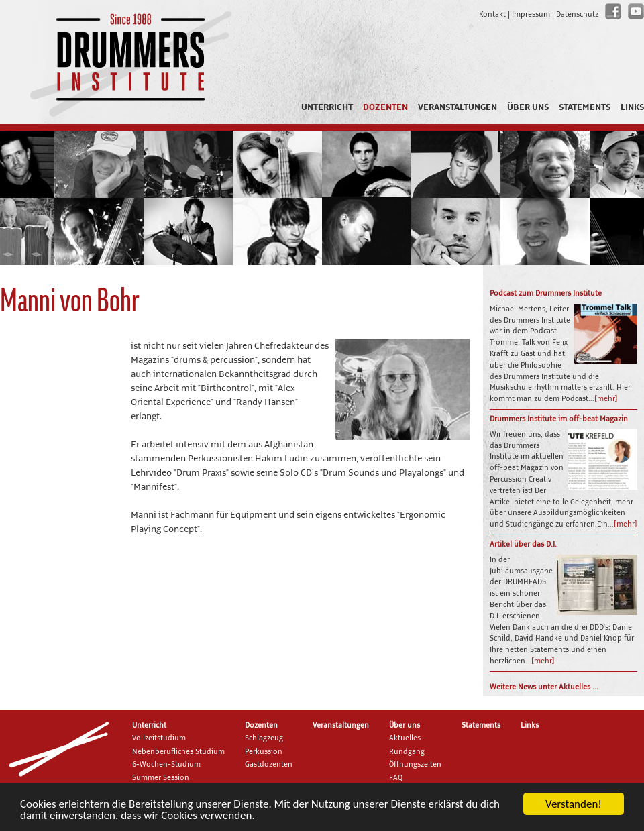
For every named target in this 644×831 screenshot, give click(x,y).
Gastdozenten (269, 765)
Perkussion (264, 752)
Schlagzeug (264, 738)
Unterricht (327, 107)
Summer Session (161, 778)
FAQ (396, 778)
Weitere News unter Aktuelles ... (544, 687)
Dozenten (385, 107)
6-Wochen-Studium (166, 765)
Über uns (528, 107)
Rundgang (407, 752)
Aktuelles (405, 738)
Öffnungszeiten (415, 765)
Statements (585, 107)
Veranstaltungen (458, 107)
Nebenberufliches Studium (178, 752)
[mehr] (606, 399)
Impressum (531, 15)
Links (632, 107)
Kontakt (492, 15)
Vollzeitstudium (159, 738)
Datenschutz (577, 15)
